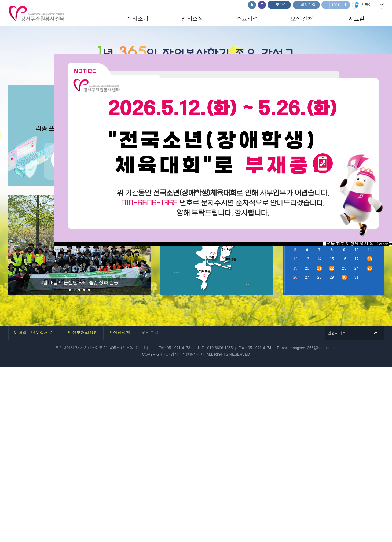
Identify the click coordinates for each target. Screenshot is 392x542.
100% (336, 5)
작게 (325, 5)
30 (344, 277)
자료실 (357, 19)
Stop (37, 203)
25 (370, 268)
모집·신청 (302, 19)
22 (332, 268)
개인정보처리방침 (81, 333)
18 (370, 259)
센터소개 (138, 19)
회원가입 (308, 5)
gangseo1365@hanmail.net (314, 348)
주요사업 (247, 19)
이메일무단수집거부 (33, 333)
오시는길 (150, 333)
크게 (346, 5)
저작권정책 (120, 333)
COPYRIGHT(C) (156, 354)
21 (320, 268)
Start (33, 203)
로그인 (281, 5)
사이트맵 (262, 5)
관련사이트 (337, 333)
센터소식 (192, 19)
